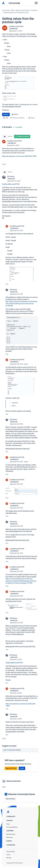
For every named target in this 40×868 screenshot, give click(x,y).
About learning (11, 834)
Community (14, 3)
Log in (5, 750)
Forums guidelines (12, 827)
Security (9, 858)
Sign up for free (11, 768)
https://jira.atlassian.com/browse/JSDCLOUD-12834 (19, 156)
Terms (8, 855)
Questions (34, 10)
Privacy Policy (11, 852)
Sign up (12, 750)
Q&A (13, 10)
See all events (11, 799)
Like (7, 284)
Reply (4, 164)
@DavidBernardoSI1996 (12, 184)
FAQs (8, 824)
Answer (6, 114)
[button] (20, 83)
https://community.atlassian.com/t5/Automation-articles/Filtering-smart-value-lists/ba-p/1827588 (21, 304)
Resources (10, 837)
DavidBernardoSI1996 (16, 26)
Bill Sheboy (11, 177)
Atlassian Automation (23, 10)
